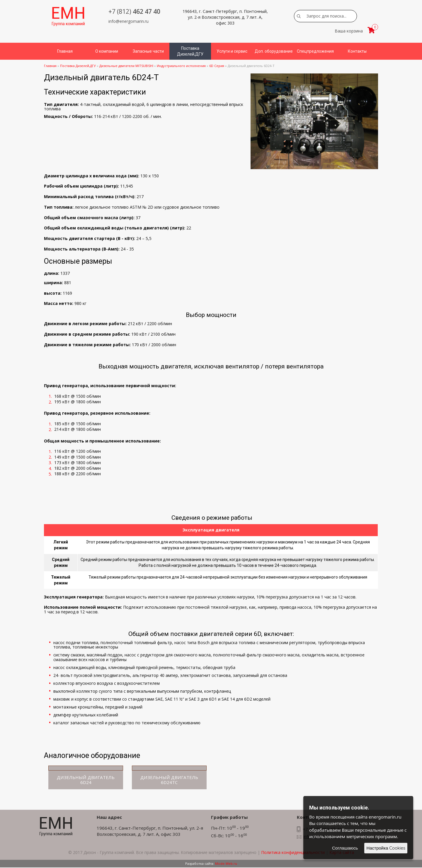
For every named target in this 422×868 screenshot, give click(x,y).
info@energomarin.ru (129, 21)
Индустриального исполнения (181, 66)
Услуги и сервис (232, 51)
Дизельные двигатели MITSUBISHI (126, 66)
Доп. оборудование (274, 51)
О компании (107, 51)
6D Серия (217, 66)
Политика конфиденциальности (293, 853)
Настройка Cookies (386, 848)
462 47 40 (134, 11)
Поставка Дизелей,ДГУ (190, 51)
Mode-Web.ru (226, 864)
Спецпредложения (315, 51)
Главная (65, 51)
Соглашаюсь (345, 848)
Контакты (357, 51)
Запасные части (148, 51)
